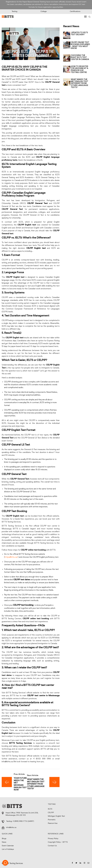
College (44, 12)
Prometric (52, 820)
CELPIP (51, 813)
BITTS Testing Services (20, 743)
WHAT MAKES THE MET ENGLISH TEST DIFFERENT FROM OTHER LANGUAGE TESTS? (79, 83)
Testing (14, 12)
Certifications (75, 12)
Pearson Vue (53, 823)
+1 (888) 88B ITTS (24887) (23, 821)
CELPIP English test (36, 248)
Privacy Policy (53, 839)
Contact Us (52, 846)
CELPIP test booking (23, 605)
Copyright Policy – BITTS (58, 842)
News (4, 842)
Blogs (4, 839)
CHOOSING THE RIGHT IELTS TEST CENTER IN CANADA (80, 57)
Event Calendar (8, 846)
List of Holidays (8, 849)
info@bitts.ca (7, 762)
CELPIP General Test (37, 204)
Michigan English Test (56, 816)
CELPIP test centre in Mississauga (43, 696)
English (5, 126)
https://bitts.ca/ (11, 557)
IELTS (50, 809)
